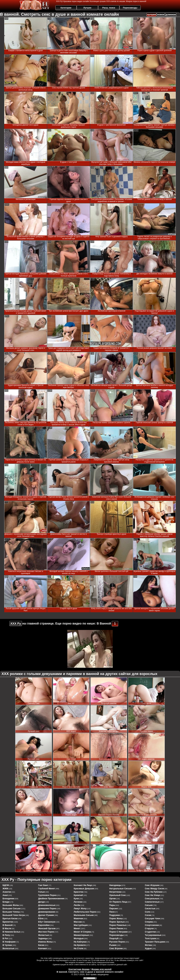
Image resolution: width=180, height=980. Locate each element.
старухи (149, 928)
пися (112, 912)
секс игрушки (152, 885)
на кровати (80, 945)
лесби (77, 905)
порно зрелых (117, 922)
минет (77, 928)
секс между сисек (155, 889)
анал (5, 895)
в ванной (8, 925)
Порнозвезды (130, 8)
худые (148, 948)
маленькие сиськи (84, 915)
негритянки (115, 892)
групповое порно (47, 895)
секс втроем (116, 948)
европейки (44, 925)
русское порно (117, 942)
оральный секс (118, 895)
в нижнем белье (11, 932)
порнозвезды (117, 935)
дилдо (42, 902)
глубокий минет (47, 889)
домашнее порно (47, 908)
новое (161, 14)
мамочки (78, 918)
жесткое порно (46, 932)
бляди (6, 902)
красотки (78, 892)
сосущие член (153, 918)
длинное (171, 14)
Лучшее (87, 8)
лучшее (151, 14)
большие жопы (11, 905)
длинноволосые (47, 905)
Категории (66, 8)
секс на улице (152, 895)
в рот (5, 938)
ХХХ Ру (16, 623)
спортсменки (152, 925)
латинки (78, 902)
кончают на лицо (83, 885)
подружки (115, 915)
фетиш (148, 945)
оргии (113, 898)
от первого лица (118, 902)
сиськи (149, 905)
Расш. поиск (109, 8)
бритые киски (10, 918)
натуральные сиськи (121, 889)
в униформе (9, 942)
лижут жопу (80, 908)
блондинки (8, 898)
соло (148, 912)
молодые (79, 938)
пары (112, 905)
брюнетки (8, 922)
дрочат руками (46, 915)
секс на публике (154, 892)
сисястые (150, 908)
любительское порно (85, 912)
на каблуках (80, 942)
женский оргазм (47, 928)
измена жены (45, 942)
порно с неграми (119, 932)
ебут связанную (47, 922)
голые (41, 892)
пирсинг (114, 908)
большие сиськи (11, 908)
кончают (43, 948)
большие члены (11, 912)
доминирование (47, 912)
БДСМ (6, 885)
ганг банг (43, 885)
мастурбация (81, 925)
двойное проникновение (51, 898)
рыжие (113, 945)
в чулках (7, 945)
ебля (41, 918)
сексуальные (152, 898)
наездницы (115, 885)
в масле (7, 928)
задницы (43, 938)
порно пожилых (118, 925)
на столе (78, 948)
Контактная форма (79, 969)
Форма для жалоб (101, 969)
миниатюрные (81, 935)
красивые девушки (84, 889)
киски (41, 945)
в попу (6, 935)
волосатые (8, 948)
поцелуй (114, 938)
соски (148, 915)
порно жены (116, 918)
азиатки (7, 892)
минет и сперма (82, 932)
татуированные (153, 935)
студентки (150, 932)
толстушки (151, 938)
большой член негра (14, 915)
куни (76, 898)
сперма (149, 922)
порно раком (116, 928)
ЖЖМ (5, 889)
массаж (78, 922)
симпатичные (152, 902)
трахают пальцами (155, 942)
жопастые (44, 935)
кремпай (78, 895)
